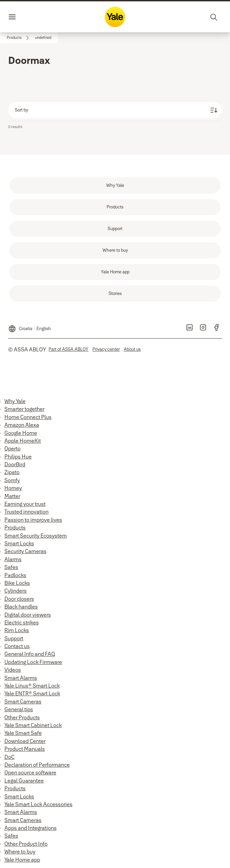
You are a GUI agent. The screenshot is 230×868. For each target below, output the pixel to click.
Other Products (22, 717)
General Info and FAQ (30, 654)
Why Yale (15, 401)
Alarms (13, 559)
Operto (12, 448)
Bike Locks (17, 583)
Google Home (21, 433)
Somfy (12, 480)
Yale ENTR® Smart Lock (32, 693)
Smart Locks (19, 543)
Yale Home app (22, 860)
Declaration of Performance (37, 765)
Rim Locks (17, 630)
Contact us (17, 646)
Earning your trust (25, 504)
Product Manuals (25, 749)
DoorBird (15, 464)
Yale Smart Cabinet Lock (33, 725)
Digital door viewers (28, 615)
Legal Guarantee (24, 780)
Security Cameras (25, 551)
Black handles (21, 606)
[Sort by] (115, 110)
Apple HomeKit (23, 441)
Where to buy (20, 851)
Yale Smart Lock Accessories (38, 804)
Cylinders (16, 591)
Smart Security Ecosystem (36, 536)
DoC (9, 757)
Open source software (30, 772)
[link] (19, 38)
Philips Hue (18, 456)
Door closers (19, 599)
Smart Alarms (21, 678)
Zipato (12, 472)
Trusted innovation (26, 512)
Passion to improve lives (33, 520)
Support (14, 638)
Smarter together (24, 409)
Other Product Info (26, 844)
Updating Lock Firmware (33, 662)
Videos (13, 670)
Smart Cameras (23, 701)
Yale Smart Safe (23, 733)
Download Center (25, 741)
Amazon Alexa (22, 425)
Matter (12, 496)
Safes (11, 567)
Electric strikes (22, 622)
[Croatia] (30, 326)
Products (15, 527)
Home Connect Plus (28, 417)
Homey (13, 488)
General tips (19, 709)
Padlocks (15, 575)
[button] (43, 38)
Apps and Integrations (31, 828)
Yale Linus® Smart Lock (32, 686)
